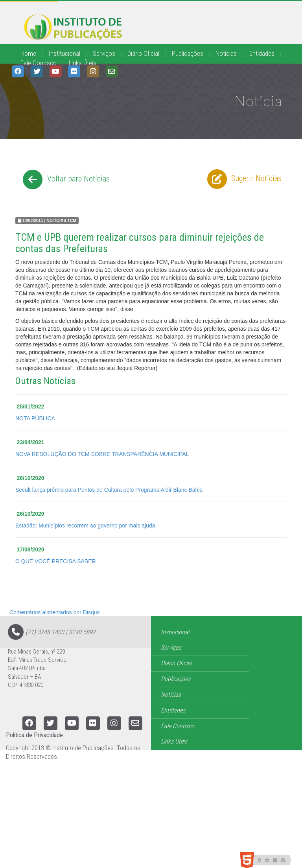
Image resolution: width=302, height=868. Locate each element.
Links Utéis (174, 741)
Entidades (262, 53)
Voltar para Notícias (65, 179)
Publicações (188, 53)
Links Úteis (83, 63)
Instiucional (175, 632)
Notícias (226, 53)
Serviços (104, 53)
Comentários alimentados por (55, 612)
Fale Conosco (39, 63)
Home (28, 53)
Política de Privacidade (34, 735)
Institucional (64, 53)
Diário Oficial (143, 53)
